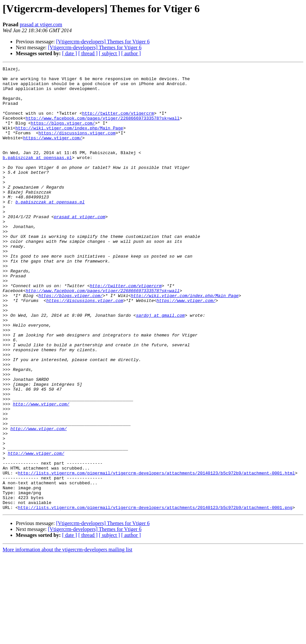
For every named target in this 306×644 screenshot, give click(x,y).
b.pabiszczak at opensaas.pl (37, 176)
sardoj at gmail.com (160, 365)
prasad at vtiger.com (41, 24)
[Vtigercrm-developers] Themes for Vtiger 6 (103, 42)
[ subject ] (109, 53)
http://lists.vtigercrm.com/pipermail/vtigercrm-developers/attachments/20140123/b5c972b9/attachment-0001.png (155, 596)
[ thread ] (88, 53)
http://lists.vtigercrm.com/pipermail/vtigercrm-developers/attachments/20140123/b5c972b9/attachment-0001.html (156, 555)
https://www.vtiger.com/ (52, 152)
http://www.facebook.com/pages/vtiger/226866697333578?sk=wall (103, 129)
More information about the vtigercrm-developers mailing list (68, 638)
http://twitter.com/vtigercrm (118, 123)
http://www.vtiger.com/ (41, 472)
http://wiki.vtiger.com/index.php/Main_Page (69, 141)
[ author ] (131, 53)
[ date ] (70, 53)
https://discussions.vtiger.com (77, 147)
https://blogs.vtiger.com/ (63, 135)
